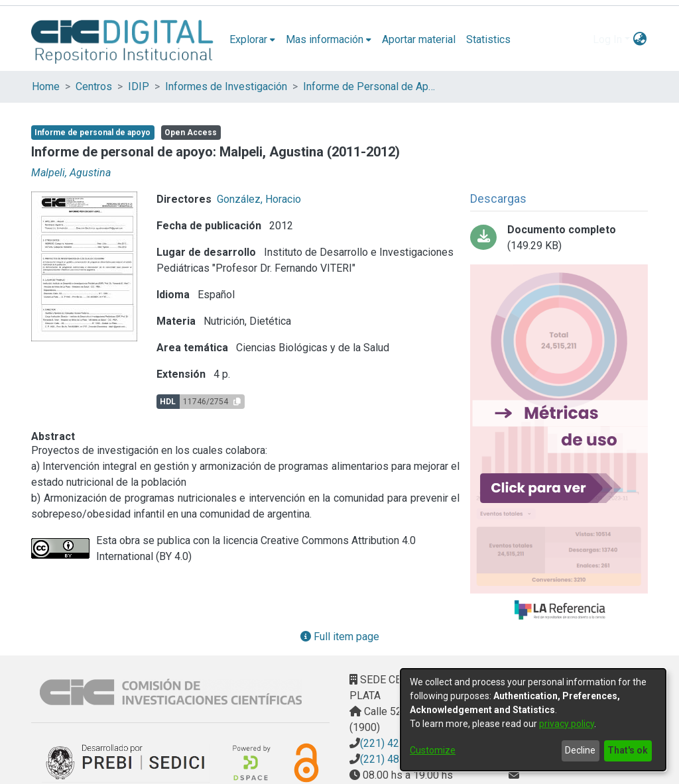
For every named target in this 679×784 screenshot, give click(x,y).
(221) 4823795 (395, 759)
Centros (94, 86)
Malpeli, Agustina (71, 173)
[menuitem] (252, 40)
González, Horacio (259, 199)
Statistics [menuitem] (488, 39)
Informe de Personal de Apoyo (369, 86)
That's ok (628, 750)
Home (46, 86)
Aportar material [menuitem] (419, 39)
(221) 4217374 (395, 743)
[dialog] (533, 720)
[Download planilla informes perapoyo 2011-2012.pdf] (559, 238)
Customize (433, 750)
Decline (580, 750)
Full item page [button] (340, 637)
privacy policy (567, 724)
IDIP (139, 86)
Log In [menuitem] (607, 39)
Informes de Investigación (226, 86)
